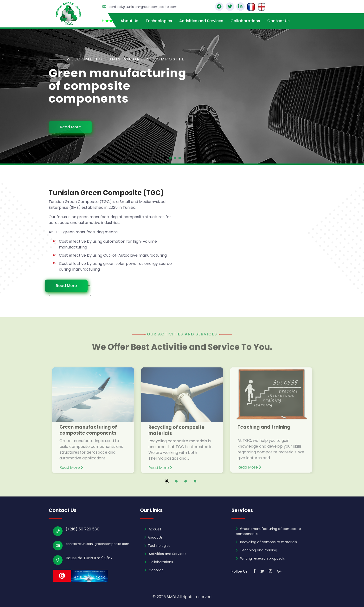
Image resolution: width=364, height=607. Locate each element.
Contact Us (278, 21)
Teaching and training (264, 430)
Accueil (153, 529)
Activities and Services (201, 21)
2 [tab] (181, 484)
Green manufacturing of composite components (88, 433)
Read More (72, 127)
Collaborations (245, 21)
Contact (154, 570)
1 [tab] (171, 484)
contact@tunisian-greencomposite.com (143, 7)
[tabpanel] (182, 96)
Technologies (159, 21)
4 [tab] (200, 484)
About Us (129, 21)
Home (108, 21)
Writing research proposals (260, 558)
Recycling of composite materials (176, 433)
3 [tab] (190, 484)
